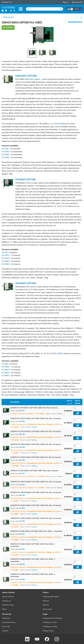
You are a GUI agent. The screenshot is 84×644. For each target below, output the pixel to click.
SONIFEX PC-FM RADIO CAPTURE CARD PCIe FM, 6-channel (34, 408)
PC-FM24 (6, 261)
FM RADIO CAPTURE (26, 180)
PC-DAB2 (5, 152)
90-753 (22, 495)
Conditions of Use (50, 622)
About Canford (8, 597)
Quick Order (47, 609)
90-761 (22, 534)
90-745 (22, 460)
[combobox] (45, 9)
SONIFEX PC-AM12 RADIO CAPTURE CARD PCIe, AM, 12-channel (36, 482)
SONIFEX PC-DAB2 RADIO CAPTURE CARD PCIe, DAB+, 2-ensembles (33, 545)
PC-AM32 (59, 353)
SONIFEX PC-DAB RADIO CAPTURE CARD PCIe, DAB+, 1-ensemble (36, 531)
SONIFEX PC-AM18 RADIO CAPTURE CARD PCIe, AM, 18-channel (36, 492)
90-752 (22, 485)
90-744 (22, 447)
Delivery (46, 601)
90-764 (22, 580)
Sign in (66, 2)
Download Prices (9, 622)
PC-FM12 (6, 255)
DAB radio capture (33, 79)
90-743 (22, 434)
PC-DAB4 (61, 124)
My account (77, 2)
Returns (46, 605)
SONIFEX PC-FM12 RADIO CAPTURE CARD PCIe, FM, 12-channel (36, 419)
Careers (5, 631)
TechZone (6, 618)
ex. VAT (70, 403)
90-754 (22, 508)
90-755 (22, 521)
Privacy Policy (48, 631)
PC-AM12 (6, 367)
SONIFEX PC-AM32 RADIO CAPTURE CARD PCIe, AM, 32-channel (36, 518)
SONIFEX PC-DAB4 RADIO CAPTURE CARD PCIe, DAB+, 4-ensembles (33, 575)
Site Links (6, 627)
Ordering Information (51, 597)
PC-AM (5, 364)
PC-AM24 (6, 373)
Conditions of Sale (50, 627)
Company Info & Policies (52, 618)
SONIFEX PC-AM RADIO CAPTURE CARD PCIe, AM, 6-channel (34, 471)
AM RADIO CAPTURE (26, 283)
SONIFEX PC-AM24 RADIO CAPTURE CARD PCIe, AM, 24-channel (36, 505)
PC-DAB (5, 149)
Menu (21, 9)
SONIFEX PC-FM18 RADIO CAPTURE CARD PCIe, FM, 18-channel (36, 431)
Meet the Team (8, 605)
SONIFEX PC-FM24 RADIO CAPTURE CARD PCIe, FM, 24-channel (36, 444)
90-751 (22, 474)
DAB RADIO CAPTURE (27, 76)
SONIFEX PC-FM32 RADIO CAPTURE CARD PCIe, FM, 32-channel (36, 457)
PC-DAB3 (5, 155)
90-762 (22, 549)
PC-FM (4, 252)
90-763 (22, 564)
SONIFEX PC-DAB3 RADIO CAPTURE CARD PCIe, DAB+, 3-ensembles (33, 560)
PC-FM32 (6, 264)
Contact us (6, 2)
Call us (60, 414)
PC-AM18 (6, 370)
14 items (8, 27)
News (5, 609)
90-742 (22, 421)
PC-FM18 (6, 258)
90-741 (22, 411)
